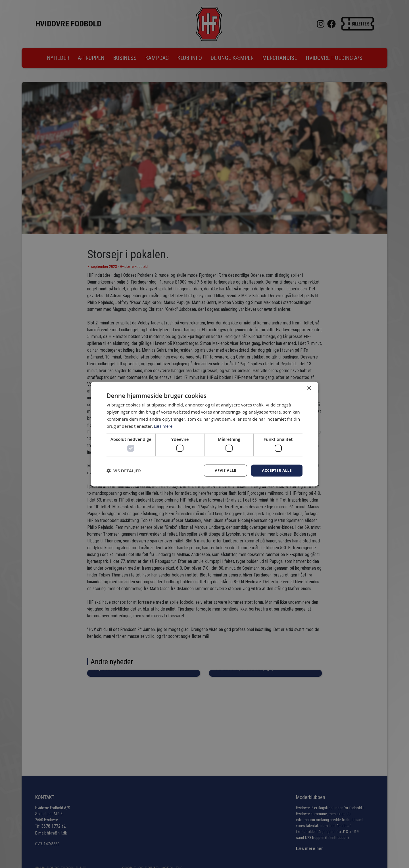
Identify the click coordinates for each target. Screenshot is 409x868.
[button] (124, 470)
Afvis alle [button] (223, 470)
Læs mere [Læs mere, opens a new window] (164, 425)
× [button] (309, 388)
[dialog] (204, 434)
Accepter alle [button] (276, 470)
